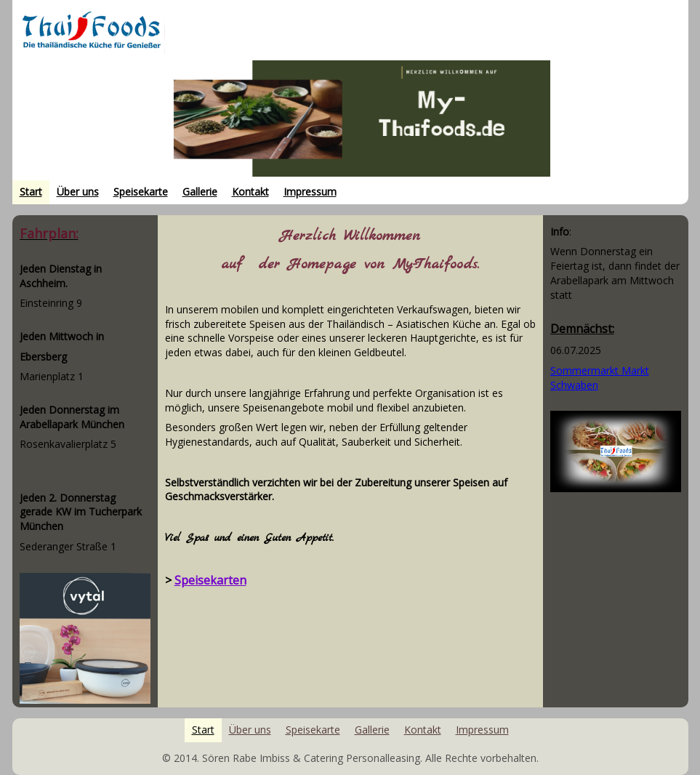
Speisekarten (210, 580)
